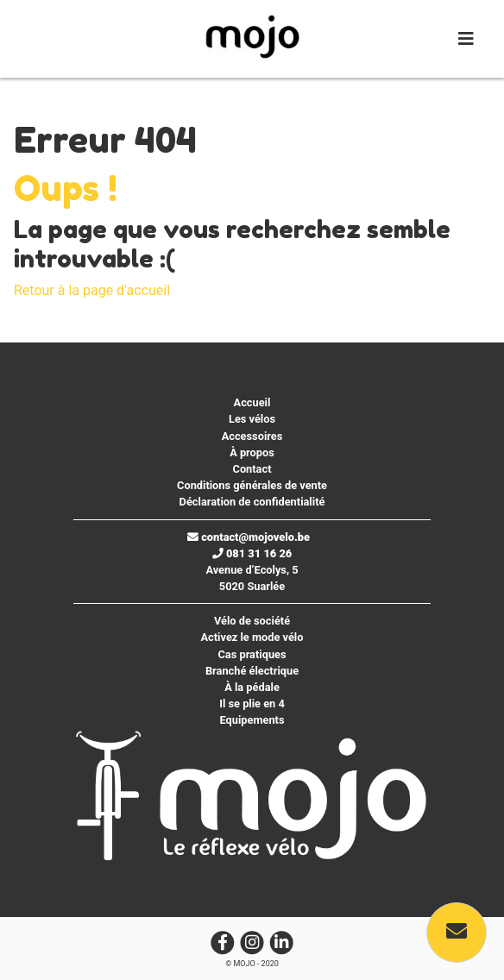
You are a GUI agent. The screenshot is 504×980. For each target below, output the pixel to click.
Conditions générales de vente (252, 485)
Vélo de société (252, 621)
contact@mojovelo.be (249, 537)
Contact (252, 469)
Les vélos (252, 419)
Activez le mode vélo (252, 637)
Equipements (252, 720)
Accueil (252, 402)
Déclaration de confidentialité (252, 502)
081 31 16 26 (252, 553)
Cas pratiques (252, 654)
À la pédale (252, 687)
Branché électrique (252, 671)
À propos (252, 452)
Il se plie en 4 (252, 704)
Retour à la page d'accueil (92, 290)
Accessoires (252, 436)
